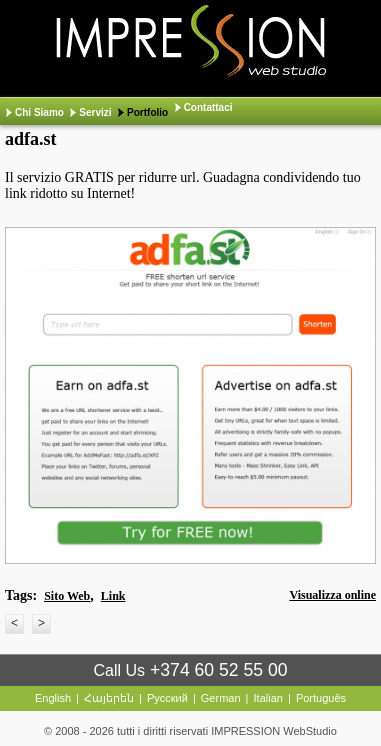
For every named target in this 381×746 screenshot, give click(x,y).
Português (321, 698)
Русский (167, 698)
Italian (268, 698)
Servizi (95, 112)
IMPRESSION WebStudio (274, 731)
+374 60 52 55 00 (218, 670)
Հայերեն (109, 698)
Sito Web (67, 596)
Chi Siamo (39, 112)
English (53, 698)
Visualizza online (332, 595)
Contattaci (208, 107)
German (221, 698)
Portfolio (147, 112)
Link (113, 596)
